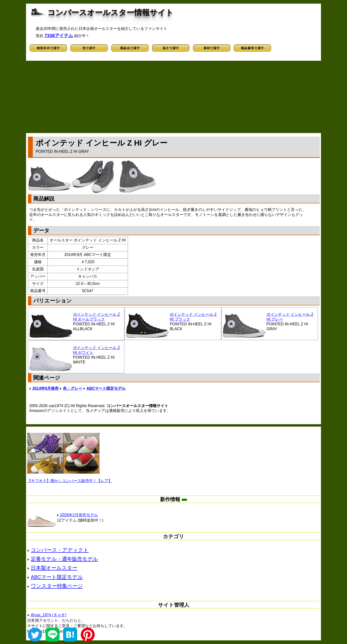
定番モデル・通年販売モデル (64, 559)
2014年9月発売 (45, 388)
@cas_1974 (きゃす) (48, 615)
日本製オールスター (54, 568)
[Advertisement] (173, 97)
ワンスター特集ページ (57, 586)
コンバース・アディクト (60, 550)
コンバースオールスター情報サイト (110, 13)
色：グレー (73, 388)
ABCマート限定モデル (106, 388)
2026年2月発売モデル (77, 515)
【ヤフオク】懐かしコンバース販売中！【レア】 (70, 481)
